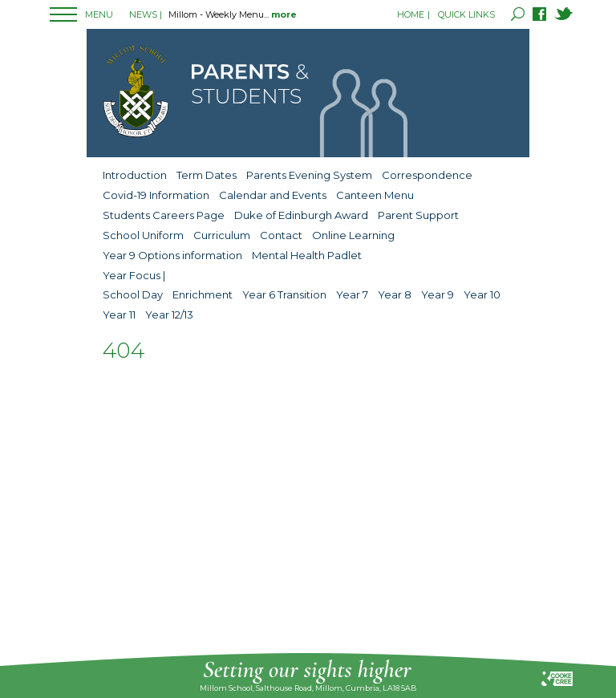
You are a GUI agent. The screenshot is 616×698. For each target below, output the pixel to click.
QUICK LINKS (466, 14)
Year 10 (482, 294)
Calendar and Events (273, 195)
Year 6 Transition (284, 294)
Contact (281, 235)
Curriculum (222, 235)
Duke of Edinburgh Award (301, 215)
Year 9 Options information (172, 255)
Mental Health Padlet (307, 255)
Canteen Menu (375, 195)
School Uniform (143, 235)
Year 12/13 (169, 315)
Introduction (135, 175)
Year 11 (119, 315)
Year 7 (352, 294)
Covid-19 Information (156, 195)
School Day (133, 294)
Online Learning (353, 235)
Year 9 (438, 294)
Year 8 (395, 294)
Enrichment (203, 294)
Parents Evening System (309, 175)
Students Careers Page (164, 215)
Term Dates (207, 175)
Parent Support (418, 215)
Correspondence (427, 175)
